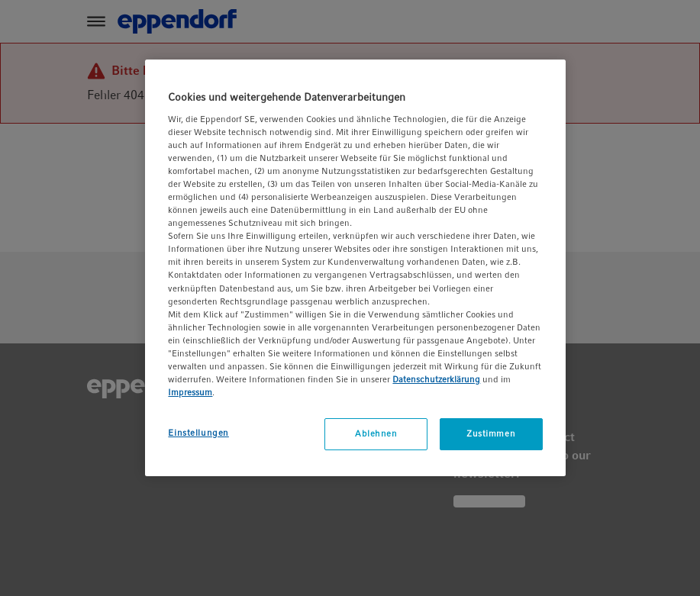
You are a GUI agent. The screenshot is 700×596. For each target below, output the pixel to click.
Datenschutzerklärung (436, 379)
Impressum (190, 392)
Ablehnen (376, 433)
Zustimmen (491, 433)
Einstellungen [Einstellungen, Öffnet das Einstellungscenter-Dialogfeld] (198, 433)
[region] (355, 268)
